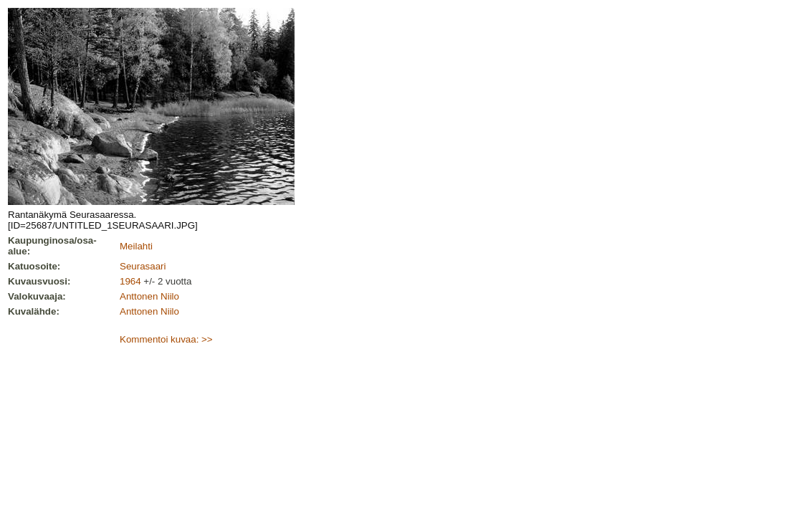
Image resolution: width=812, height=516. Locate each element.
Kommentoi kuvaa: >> (166, 339)
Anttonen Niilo (149, 296)
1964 (130, 281)
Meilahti (136, 246)
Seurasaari (143, 266)
